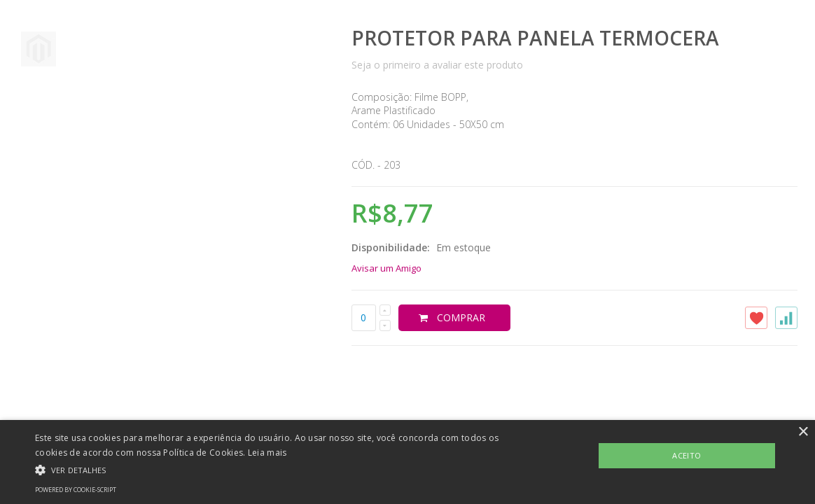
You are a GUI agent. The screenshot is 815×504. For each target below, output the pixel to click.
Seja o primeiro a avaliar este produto (437, 65)
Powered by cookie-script (76, 490)
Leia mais (267, 453)
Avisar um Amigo (386, 268)
